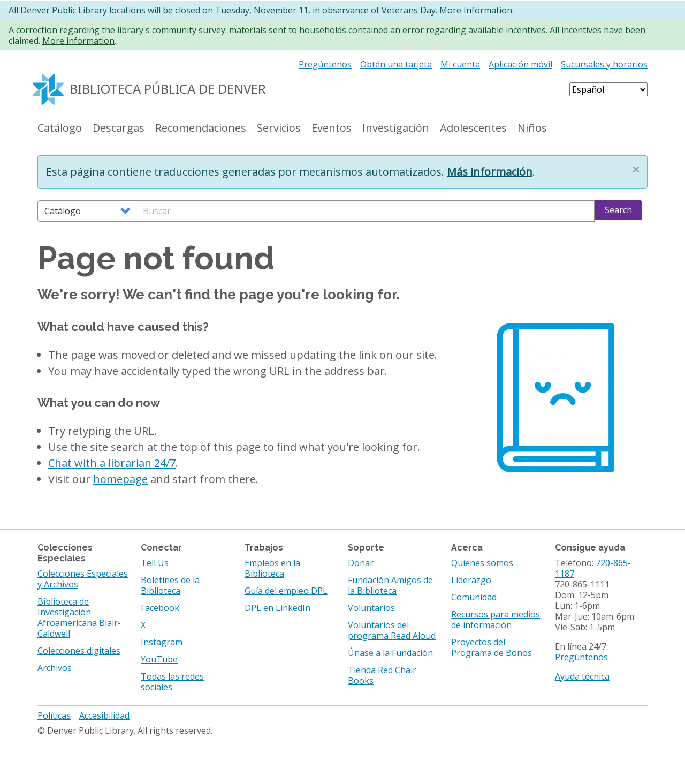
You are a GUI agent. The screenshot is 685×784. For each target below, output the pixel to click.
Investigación (396, 128)
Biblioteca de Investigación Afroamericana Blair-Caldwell (79, 617)
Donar (361, 563)
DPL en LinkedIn (277, 608)
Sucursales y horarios (604, 64)
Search (618, 210)
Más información (490, 172)
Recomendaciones (201, 128)
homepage (120, 479)
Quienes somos (482, 563)
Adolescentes (473, 128)
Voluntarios (371, 608)
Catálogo (60, 128)
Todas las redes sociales (172, 682)
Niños (532, 128)
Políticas (54, 715)
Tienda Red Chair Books (382, 675)
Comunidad (474, 597)
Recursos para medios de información (496, 620)
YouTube (159, 659)
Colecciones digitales (79, 651)
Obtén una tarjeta (396, 64)
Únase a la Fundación (390, 653)
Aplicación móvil (520, 64)
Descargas (119, 128)
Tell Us (155, 563)
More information (78, 41)
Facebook (160, 608)
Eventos (332, 128)
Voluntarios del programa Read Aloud (392, 630)
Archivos (55, 668)
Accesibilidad (104, 715)
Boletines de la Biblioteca (170, 585)
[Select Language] (608, 89)
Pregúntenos (325, 64)
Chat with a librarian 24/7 (112, 463)
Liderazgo (471, 580)
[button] (636, 169)
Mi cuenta (460, 64)
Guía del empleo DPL (286, 591)
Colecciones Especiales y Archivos (83, 579)
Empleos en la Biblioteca (272, 568)
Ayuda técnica (582, 676)
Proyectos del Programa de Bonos (492, 647)
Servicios (279, 128)
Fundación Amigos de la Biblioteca (390, 585)
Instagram (162, 642)
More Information (476, 10)
